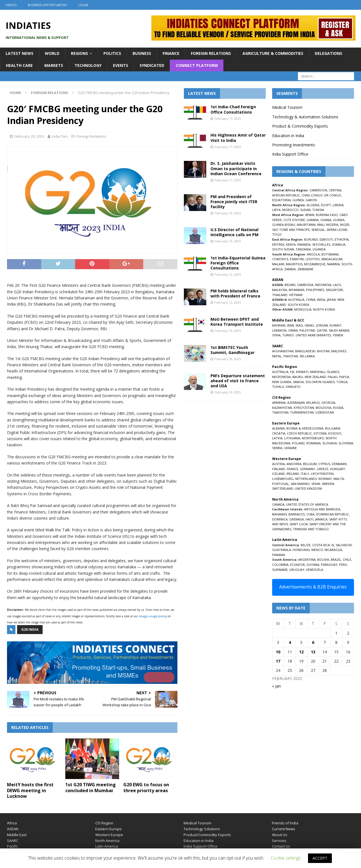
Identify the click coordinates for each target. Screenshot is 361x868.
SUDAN (305, 210)
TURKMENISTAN (302, 412)
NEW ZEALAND (315, 377)
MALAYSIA (280, 290)
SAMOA (298, 382)
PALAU (333, 377)
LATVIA (277, 438)
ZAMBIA (290, 269)
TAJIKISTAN (280, 412)
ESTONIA (320, 433)
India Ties (60, 136)
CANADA (278, 504)
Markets (54, 65)
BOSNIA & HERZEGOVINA (305, 428)
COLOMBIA (280, 565)
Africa (12, 823)
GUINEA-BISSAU (284, 225)
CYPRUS (324, 464)
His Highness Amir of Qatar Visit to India (238, 138)
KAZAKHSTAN (282, 408)
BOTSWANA (330, 254)
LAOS (337, 285)
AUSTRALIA (296, 300)
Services (279, 841)
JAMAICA (321, 519)
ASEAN (278, 280)
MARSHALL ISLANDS (325, 372)
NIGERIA (332, 225)
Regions (79, 53)
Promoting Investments (294, 145)
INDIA (321, 300)
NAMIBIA (333, 264)
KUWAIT (335, 325)
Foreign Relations (211, 53)
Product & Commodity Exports (300, 126)
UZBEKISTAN (325, 412)
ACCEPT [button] (320, 858)
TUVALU (278, 387)
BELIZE (306, 545)
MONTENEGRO (313, 438)
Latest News (19, 53)
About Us (280, 835)
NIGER (345, 225)
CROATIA (279, 433)
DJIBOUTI (326, 239)
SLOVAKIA (330, 443)
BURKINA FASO (327, 215)
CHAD (306, 195)
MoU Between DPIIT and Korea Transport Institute (237, 322)
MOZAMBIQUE (315, 264)
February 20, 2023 (29, 136)
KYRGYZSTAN (304, 408)
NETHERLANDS (306, 479)
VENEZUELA (315, 570)
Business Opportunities (47, 5)
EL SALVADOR (342, 545)
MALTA (339, 479)
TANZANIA (303, 249)
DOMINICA (280, 519)
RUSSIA (338, 408)
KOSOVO (335, 433)
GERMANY (307, 469)
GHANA (326, 220)
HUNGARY (337, 469)
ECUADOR (297, 565)
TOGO (277, 234)
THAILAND (280, 295)
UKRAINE (290, 448)
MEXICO (317, 550)
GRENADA (297, 519)
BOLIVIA (323, 559)
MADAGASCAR (332, 259)
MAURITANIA (306, 225)
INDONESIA (323, 285)
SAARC (13, 841)
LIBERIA (338, 205)
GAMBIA (313, 220)
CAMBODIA (305, 285)
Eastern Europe (108, 829)
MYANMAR (297, 290)
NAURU (298, 377)
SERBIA (277, 448)
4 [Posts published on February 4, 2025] (290, 642)
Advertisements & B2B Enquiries (313, 587)
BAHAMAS (279, 514)
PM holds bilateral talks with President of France (235, 293)
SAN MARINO (300, 484)
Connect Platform (197, 65)
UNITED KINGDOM (308, 488)
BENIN (310, 215)
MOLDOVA (323, 408)
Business (142, 53)
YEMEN (338, 335)
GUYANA (313, 565)
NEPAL (277, 356)
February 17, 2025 (228, 119)
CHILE (347, 559)
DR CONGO (333, 195)
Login (83, 5)
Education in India (288, 136)
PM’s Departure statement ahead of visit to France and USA (238, 381)
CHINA (311, 300)
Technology (88, 65)
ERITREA (278, 244)
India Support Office (290, 154)
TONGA (342, 382)
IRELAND (293, 474)
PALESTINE (307, 330)
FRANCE (292, 469)
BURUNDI (311, 239)
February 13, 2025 (228, 213)
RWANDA (304, 244)
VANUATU (293, 387)
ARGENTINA (307, 559)
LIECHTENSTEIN (322, 474)
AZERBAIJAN (296, 403)
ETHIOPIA (342, 239)
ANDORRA (294, 464)
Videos (11, 5)
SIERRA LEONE (337, 230)
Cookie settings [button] (286, 858)
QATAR (322, 330)
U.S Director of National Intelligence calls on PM (234, 232)
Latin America (107, 846)
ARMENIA (279, 403)
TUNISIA (318, 210)
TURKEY (288, 335)
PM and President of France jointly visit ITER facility (234, 202)
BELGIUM (310, 464)
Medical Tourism (287, 107)
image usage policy (153, 616)
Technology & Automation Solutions (305, 117)
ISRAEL (310, 325)
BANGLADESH (305, 351)
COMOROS (280, 259)
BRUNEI (290, 285)
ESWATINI (297, 259)
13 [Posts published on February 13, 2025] (313, 652)
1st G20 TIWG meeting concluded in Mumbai (91, 788)
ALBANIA (278, 428)
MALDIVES (339, 351)
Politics (112, 53)
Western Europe (109, 835)
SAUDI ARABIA (339, 330)
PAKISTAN (291, 356)
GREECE (322, 469)
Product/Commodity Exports (207, 835)
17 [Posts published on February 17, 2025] (278, 661)
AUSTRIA (278, 464)
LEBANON (279, 330)
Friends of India (285, 823)
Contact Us (281, 846)
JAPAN (331, 300)
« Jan (276, 686)
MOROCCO (290, 210)
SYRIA (276, 335)
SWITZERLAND (283, 488)
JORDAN (322, 325)
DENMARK (339, 464)
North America (107, 841)
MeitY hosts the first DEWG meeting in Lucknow (30, 790)
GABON (311, 200)
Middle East (17, 835)
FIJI (292, 372)
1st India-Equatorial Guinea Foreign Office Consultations (238, 263)
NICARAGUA (333, 550)
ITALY (305, 474)
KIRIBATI (302, 372)
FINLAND (279, 469)
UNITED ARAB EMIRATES (313, 335)
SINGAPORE (334, 290)
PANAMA (279, 555)
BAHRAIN (279, 325)
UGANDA (319, 249)
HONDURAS (301, 550)
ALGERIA (313, 205)
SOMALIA (339, 244)
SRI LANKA (307, 356)
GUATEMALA (282, 550)
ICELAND (278, 474)
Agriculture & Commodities (273, 53)
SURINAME (280, 570)
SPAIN (316, 484)
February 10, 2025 (228, 331)
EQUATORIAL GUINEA (288, 200)
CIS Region (104, 823)
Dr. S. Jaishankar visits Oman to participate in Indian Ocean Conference (236, 168)
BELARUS (313, 403)
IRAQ (299, 325)
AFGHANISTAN (283, 351)
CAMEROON (318, 190)
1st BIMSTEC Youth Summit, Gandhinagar (232, 350)
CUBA (310, 514)
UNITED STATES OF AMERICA (307, 504)
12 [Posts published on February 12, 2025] (301, 652)
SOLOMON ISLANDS (320, 382)
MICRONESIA (281, 377)
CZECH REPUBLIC (299, 433)
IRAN (291, 325)
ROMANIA (313, 443)
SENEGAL (318, 230)
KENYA (291, 244)
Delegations (328, 53)
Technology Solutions (202, 829)
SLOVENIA (346, 443)
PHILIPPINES (315, 290)
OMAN (293, 330)
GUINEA (339, 220)
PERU (343, 565)
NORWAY (325, 479)
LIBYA (276, 210)
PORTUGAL (281, 484)
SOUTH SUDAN (283, 249)
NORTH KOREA (324, 309)
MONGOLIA (303, 309)
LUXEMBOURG (283, 479)
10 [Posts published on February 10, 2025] (278, 652)
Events (121, 65)
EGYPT (326, 205)
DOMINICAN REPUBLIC (333, 514)
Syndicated (152, 65)
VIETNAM (296, 295)
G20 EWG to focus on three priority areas (146, 788)
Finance (171, 53)
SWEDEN (328, 484)
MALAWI (278, 264)
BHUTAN (323, 351)
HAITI (309, 519)
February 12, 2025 (228, 274)
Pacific (12, 846)
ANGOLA (313, 254)
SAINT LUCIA (299, 524)
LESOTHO (313, 259)
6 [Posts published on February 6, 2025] (313, 642)
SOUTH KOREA (298, 305)
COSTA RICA (321, 545)
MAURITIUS (294, 264)
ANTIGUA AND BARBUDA (322, 509)
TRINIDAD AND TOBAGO (311, 529)
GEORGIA (328, 403)
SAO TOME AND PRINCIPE (291, 230)
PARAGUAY (329, 565)
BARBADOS (297, 514)
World (52, 53)
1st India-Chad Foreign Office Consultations (233, 109)
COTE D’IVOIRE (294, 220)
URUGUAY (297, 570)
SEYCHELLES (321, 244)
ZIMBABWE (305, 269)
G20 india (30, 629)
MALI (321, 225)
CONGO (317, 195)
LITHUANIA (292, 438)
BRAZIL (336, 559)
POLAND (298, 443)
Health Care (19, 65)
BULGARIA (333, 428)
